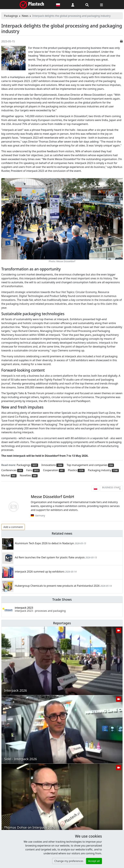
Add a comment (13, 527)
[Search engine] (87, 5)
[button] (73, 5)
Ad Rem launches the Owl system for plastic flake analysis (50, 557)
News (25, 16)
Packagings (11, 16)
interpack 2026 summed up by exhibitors (40, 572)
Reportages (62, 623)
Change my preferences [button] (69, 861)
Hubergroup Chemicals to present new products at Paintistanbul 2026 (57, 586)
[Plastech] (32, 5)
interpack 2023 (40, 609)
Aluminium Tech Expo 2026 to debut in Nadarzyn (44, 543)
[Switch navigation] (101, 5)
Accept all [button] (94, 861)
